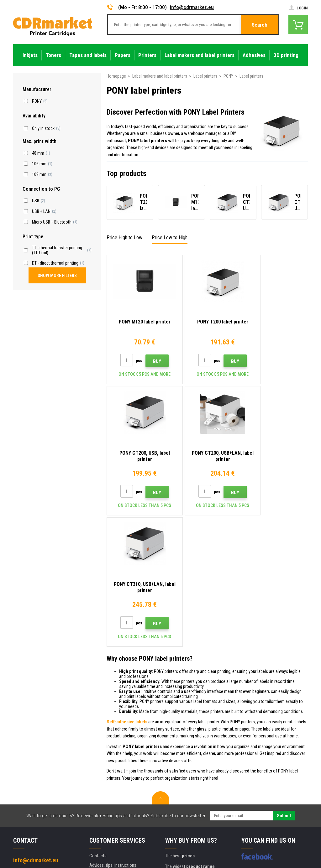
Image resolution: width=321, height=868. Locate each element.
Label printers (205, 76)
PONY (228, 76)
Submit (284, 685)
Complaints (100, 771)
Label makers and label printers (160, 76)
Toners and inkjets (186, 860)
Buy (152, 361)
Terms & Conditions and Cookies (119, 780)
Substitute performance (111, 817)
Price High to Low (124, 238)
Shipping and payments (110, 743)
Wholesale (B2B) (104, 752)
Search (260, 25)
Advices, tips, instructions (113, 734)
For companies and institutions (118, 798)
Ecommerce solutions (263, 842)
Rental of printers (105, 808)
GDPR (95, 789)
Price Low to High (170, 238)
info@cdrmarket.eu (192, 7)
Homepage (116, 76)
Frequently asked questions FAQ (118, 762)
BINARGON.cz (296, 842)
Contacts (98, 725)
